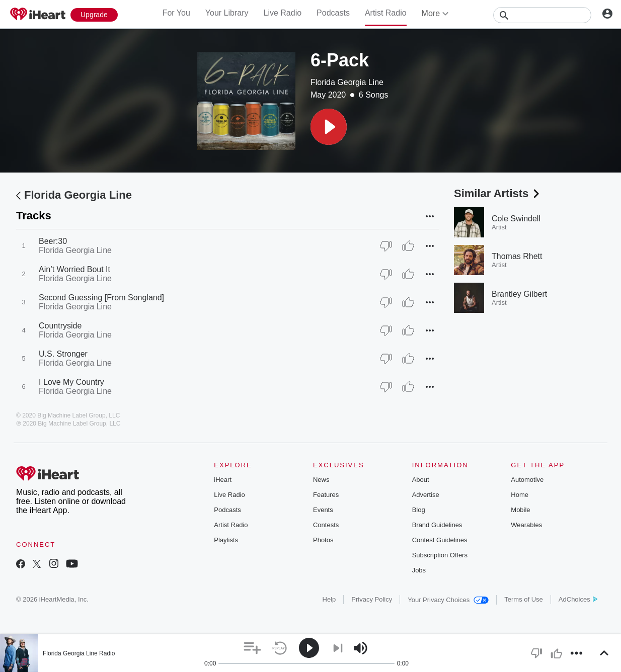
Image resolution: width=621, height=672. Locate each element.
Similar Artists (498, 193)
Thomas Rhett (517, 256)
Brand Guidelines (437, 525)
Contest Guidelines (440, 540)
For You (176, 13)
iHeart (223, 480)
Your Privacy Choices (448, 600)
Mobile (520, 510)
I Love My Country (71, 382)
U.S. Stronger (63, 354)
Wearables (526, 525)
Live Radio (282, 13)
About (421, 480)
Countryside (60, 326)
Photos (323, 540)
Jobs (419, 570)
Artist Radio (386, 13)
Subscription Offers (440, 555)
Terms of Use (524, 599)
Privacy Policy (372, 599)
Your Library (227, 13)
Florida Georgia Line (347, 82)
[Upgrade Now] (94, 15)
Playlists (226, 540)
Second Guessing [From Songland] (101, 298)
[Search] (542, 15)
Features (326, 495)
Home (520, 495)
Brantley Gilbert (519, 294)
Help (329, 599)
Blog (419, 510)
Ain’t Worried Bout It (74, 269)
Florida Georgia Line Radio (79, 653)
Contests (326, 525)
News (321, 480)
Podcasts (333, 13)
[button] (329, 127)
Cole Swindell (516, 219)
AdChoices (578, 599)
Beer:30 (53, 241)
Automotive (527, 480)
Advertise (426, 495)
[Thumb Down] (386, 246)
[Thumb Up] (408, 246)
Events (323, 510)
